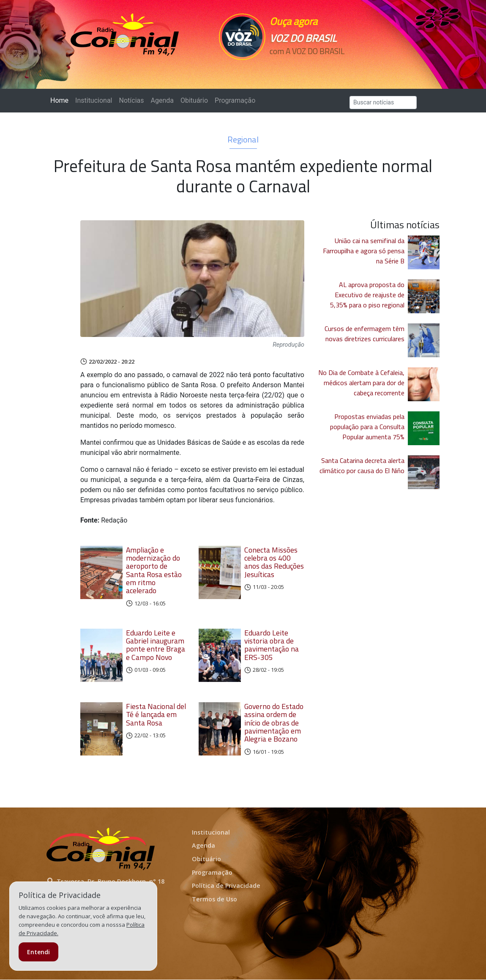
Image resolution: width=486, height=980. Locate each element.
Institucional (94, 100)
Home (61, 100)
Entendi (38, 952)
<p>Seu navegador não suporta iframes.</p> (308, 66)
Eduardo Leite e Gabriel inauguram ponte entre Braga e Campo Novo (156, 645)
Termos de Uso (214, 899)
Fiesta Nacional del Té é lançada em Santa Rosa (156, 715)
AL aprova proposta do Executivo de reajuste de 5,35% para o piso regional (367, 295)
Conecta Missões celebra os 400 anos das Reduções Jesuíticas (274, 562)
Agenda (162, 100)
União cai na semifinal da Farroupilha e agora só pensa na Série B (364, 251)
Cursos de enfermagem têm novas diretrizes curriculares (364, 334)
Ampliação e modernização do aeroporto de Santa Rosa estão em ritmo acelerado (154, 570)
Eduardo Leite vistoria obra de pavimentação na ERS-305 (272, 645)
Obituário (194, 100)
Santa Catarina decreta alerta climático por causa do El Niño (362, 465)
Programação (235, 100)
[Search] (383, 103)
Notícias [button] (132, 100)
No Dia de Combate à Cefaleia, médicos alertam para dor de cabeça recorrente (361, 383)
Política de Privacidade (226, 886)
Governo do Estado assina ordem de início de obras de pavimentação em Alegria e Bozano (274, 723)
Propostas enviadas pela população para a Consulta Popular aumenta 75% (367, 427)
